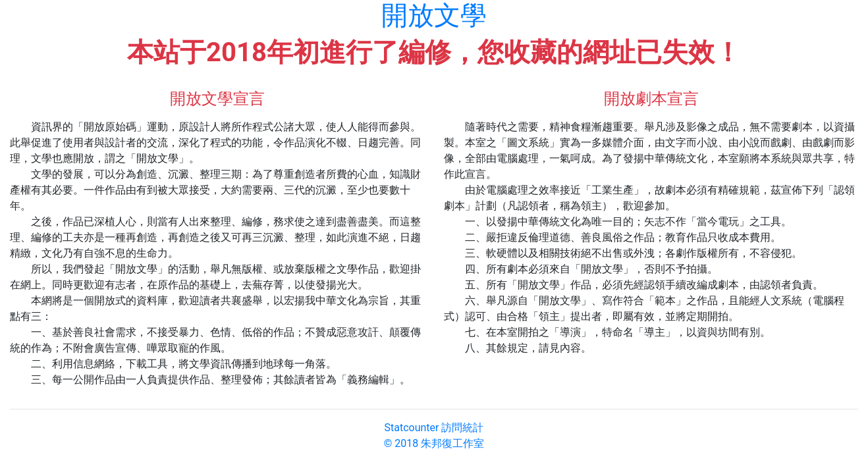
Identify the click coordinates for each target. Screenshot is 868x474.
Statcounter (412, 428)
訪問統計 (462, 428)
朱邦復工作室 (452, 443)
